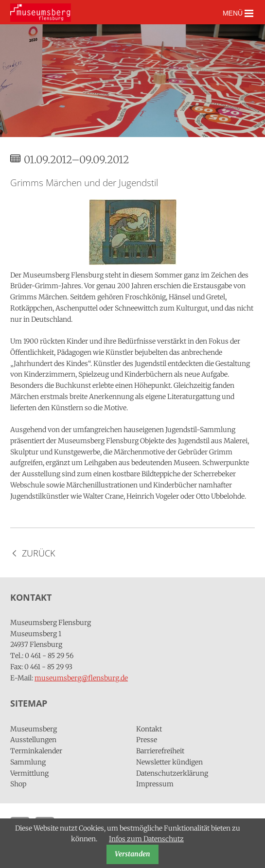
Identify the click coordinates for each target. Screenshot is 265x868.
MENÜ (238, 13)
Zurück (38, 553)
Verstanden (132, 854)
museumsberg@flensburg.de (81, 678)
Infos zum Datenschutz (146, 839)
